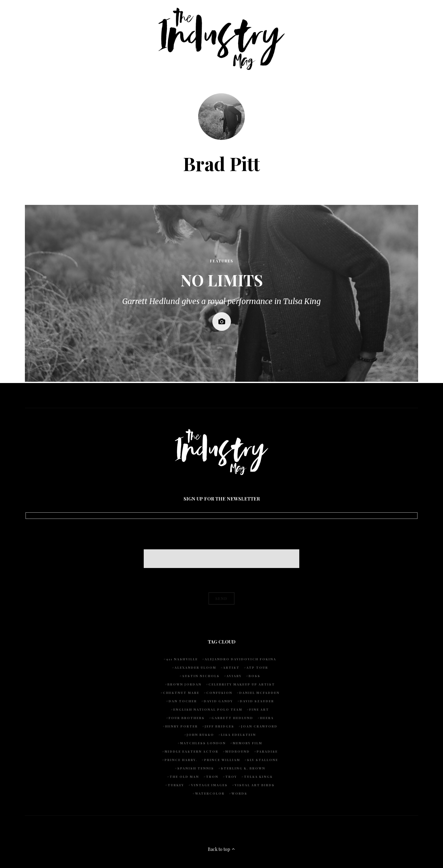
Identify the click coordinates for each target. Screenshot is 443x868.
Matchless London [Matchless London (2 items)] (203, 743)
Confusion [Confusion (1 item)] (219, 693)
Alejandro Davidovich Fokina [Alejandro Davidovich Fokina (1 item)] (240, 659)
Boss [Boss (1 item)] (254, 676)
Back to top (222, 849)
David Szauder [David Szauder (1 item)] (257, 701)
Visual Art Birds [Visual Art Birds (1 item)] (255, 785)
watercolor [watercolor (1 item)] (210, 793)
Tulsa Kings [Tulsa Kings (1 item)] (258, 777)
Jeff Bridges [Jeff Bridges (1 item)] (219, 726)
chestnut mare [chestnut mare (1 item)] (181, 693)
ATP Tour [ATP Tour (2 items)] (257, 667)
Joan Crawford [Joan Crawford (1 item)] (259, 726)
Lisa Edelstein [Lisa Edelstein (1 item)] (238, 735)
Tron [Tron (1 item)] (212, 777)
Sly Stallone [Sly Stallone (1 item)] (263, 760)
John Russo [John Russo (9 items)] (200, 735)
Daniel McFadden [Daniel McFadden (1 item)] (259, 693)
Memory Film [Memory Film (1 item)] (247, 743)
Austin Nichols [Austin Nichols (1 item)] (201, 676)
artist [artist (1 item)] (231, 667)
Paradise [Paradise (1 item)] (267, 751)
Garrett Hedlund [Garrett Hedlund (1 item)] (232, 718)
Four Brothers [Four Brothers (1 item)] (187, 718)
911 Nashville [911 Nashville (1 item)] (182, 659)
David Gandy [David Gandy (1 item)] (218, 701)
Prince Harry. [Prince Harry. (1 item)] (181, 760)
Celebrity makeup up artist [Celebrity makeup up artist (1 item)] (242, 684)
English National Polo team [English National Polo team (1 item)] (208, 709)
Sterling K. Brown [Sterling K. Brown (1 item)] (243, 768)
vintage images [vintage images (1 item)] (209, 785)
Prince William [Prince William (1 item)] (222, 760)
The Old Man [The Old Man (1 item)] (184, 777)
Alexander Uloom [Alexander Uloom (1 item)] (195, 667)
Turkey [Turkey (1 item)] (176, 785)
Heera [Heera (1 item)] (267, 718)
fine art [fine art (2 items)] (259, 709)
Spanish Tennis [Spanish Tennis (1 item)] (196, 768)
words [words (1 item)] (239, 793)
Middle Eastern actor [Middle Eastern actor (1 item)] (191, 751)
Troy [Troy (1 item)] (231, 777)
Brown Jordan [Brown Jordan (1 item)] (184, 684)
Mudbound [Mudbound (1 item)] (238, 751)
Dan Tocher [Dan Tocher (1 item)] (183, 701)
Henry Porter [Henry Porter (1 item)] (182, 726)
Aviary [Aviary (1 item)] (234, 676)
